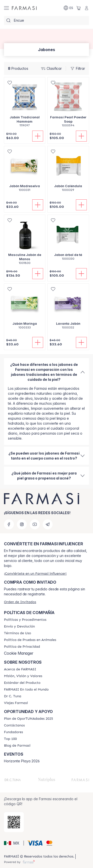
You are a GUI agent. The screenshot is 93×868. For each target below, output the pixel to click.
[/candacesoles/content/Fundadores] (14, 732)
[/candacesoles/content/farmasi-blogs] (17, 746)
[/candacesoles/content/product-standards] (22, 683)
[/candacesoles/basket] (79, 8)
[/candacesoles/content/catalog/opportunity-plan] (29, 719)
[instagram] (22, 524)
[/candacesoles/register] (35, 574)
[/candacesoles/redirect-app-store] (14, 822)
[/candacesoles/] (24, 8)
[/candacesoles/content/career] (16, 703)
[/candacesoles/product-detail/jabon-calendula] (68, 171)
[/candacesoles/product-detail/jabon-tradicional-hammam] (25, 105)
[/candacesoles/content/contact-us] (14, 725)
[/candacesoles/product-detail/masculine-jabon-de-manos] (25, 242)
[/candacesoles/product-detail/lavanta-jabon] (68, 309)
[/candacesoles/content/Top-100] (10, 739)
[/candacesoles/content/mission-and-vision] (23, 676)
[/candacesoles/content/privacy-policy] (22, 647)
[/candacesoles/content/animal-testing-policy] (30, 640)
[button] (13, 843)
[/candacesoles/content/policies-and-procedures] (25, 620)
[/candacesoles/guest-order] (20, 602)
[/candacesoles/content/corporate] (26, 690)
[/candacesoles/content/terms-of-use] (17, 633)
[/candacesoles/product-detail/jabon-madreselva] (25, 171)
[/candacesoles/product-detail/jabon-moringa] (25, 309)
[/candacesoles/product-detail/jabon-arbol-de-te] (68, 240)
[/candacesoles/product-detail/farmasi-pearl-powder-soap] (68, 105)
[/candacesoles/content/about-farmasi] (20, 669)
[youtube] (35, 524)
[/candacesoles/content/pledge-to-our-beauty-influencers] (13, 696)
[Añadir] (38, 136)
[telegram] (48, 524)
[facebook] (9, 524)
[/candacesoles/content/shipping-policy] (19, 627)
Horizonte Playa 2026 (22, 761)
